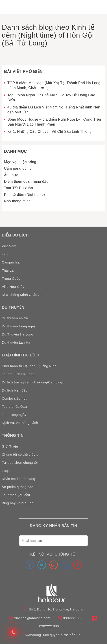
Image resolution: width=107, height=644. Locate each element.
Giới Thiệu (10, 446)
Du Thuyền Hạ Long (17, 334)
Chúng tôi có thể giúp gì (21, 454)
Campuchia (11, 262)
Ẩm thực (11, 175)
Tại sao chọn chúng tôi (20, 463)
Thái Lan (9, 270)
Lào (5, 254)
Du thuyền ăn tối (15, 318)
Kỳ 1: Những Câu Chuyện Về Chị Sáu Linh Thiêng (49, 132)
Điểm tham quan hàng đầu (26, 181)
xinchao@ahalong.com (32, 618)
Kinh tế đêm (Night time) (24, 195)
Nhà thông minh (17, 201)
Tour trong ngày (14, 415)
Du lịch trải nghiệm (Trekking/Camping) (33, 382)
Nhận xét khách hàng (19, 479)
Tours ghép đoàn (15, 406)
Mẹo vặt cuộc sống (20, 162)
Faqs (6, 471)
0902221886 (73, 618)
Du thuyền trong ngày (19, 326)
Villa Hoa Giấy (13, 287)
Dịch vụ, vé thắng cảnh (20, 423)
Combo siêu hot (14, 398)
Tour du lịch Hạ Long (18, 374)
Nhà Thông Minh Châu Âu (22, 295)
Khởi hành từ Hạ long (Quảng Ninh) (30, 366)
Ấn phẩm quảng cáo (17, 487)
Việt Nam (9, 246)
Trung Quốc (11, 278)
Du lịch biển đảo (15, 390)
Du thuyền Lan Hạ (16, 342)
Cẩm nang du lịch (19, 168)
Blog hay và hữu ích (18, 503)
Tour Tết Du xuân (19, 188)
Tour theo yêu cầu (16, 495)
